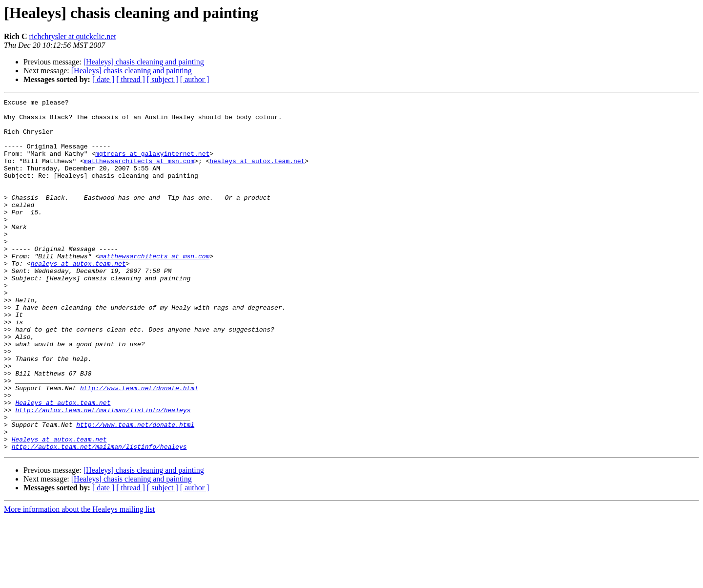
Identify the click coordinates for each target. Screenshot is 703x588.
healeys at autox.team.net (257, 174)
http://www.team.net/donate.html (139, 446)
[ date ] (103, 79)
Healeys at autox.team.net (63, 464)
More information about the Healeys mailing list (79, 579)
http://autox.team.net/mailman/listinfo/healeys (103, 473)
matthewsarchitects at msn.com (139, 174)
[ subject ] (163, 79)
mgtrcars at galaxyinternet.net (152, 165)
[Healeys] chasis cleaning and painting (144, 62)
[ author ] (195, 79)
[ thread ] (131, 79)
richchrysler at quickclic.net (73, 36)
